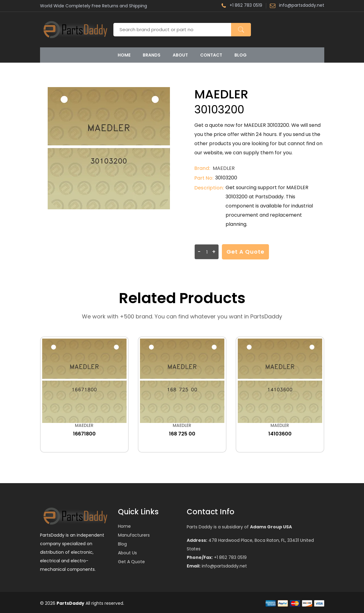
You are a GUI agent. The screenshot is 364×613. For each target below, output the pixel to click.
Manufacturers (134, 535)
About (180, 55)
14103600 (280, 434)
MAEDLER (224, 168)
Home (124, 55)
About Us (127, 553)
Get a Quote (245, 252)
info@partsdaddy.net (297, 6)
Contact (211, 55)
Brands (152, 55)
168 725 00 (182, 434)
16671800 (84, 434)
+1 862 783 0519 (242, 6)
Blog (241, 55)
